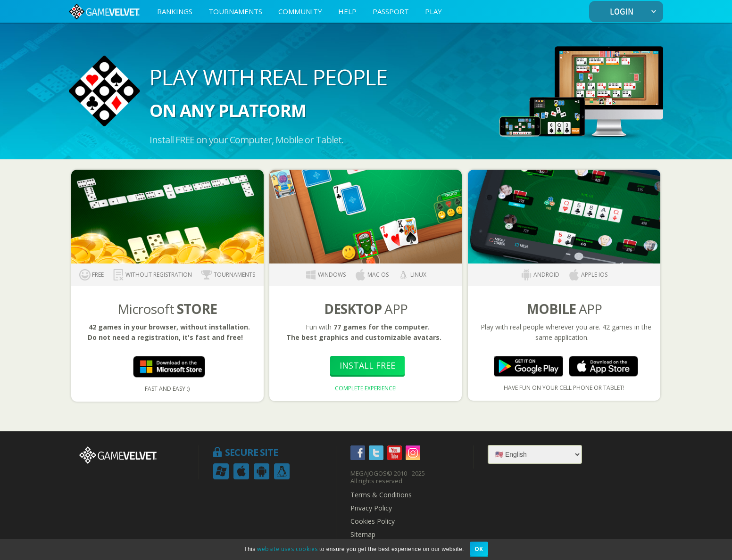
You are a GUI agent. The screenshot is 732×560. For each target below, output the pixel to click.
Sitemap (363, 535)
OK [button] (479, 549)
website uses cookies (287, 549)
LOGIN (635, 12)
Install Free (367, 365)
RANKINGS (175, 11)
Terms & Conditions (381, 495)
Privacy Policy (371, 508)
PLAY (433, 11)
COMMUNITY (300, 11)
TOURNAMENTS (235, 11)
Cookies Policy (373, 521)
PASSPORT (391, 11)
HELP (347, 11)
